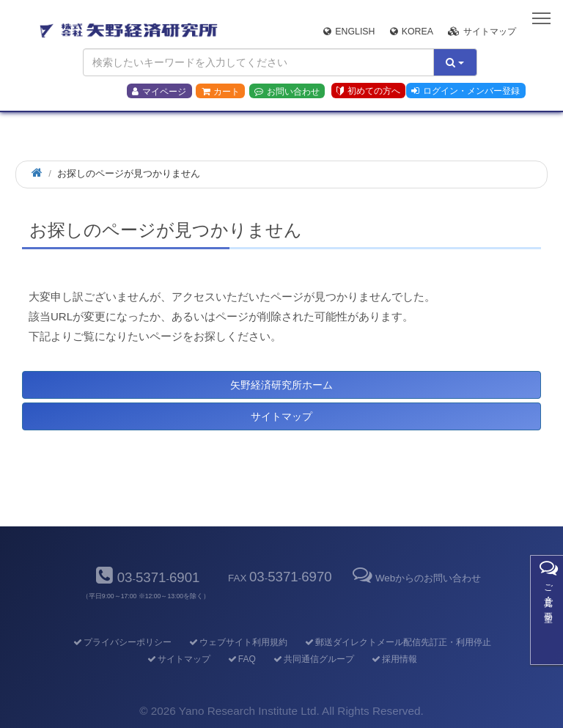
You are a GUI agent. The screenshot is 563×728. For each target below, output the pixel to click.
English (349, 32)
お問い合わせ (287, 92)
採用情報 (393, 659)
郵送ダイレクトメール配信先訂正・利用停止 (397, 642)
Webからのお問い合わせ (416, 578)
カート (221, 92)
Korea (412, 32)
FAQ (241, 659)
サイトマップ (482, 32)
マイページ (159, 92)
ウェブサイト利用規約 (237, 642)
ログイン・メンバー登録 (466, 91)
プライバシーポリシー (121, 642)
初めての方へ (368, 91)
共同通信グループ (313, 659)
